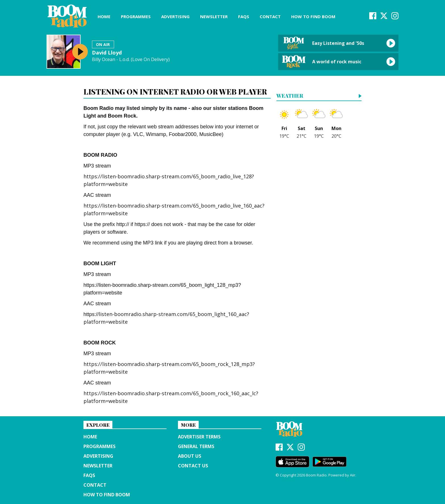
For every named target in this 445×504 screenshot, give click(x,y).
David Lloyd (107, 53)
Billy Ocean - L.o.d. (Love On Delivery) (131, 59)
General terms (196, 446)
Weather (290, 96)
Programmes (136, 16)
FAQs (244, 16)
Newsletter (214, 16)
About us (190, 456)
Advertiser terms (199, 437)
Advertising (175, 16)
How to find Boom (313, 16)
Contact (270, 16)
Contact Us (193, 466)
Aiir (353, 475)
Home (104, 16)
